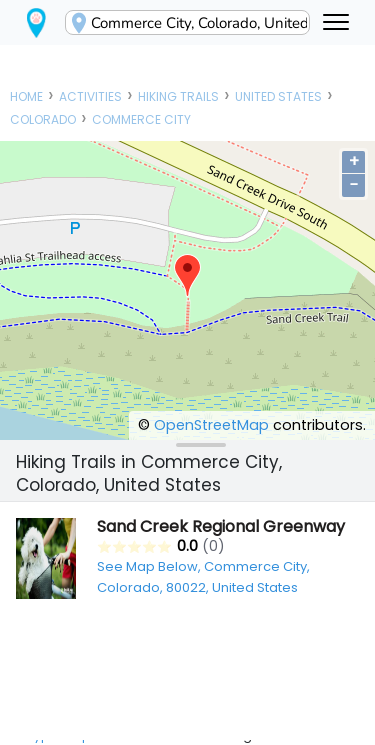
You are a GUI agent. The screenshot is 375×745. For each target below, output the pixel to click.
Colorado (43, 119)
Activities (90, 96)
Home (26, 96)
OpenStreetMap (211, 425)
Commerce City (141, 119)
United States (278, 96)
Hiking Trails (178, 96)
